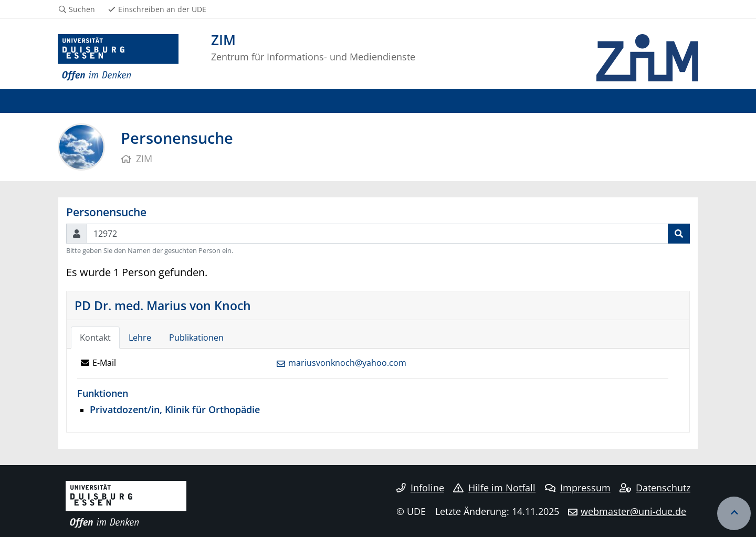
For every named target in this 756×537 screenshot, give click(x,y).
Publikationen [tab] (196, 338)
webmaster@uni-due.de (633, 511)
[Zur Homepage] (118, 58)
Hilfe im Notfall (494, 488)
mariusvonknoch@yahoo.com (347, 363)
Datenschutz (655, 488)
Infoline (420, 488)
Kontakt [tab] (95, 338)
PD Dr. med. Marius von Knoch (163, 306)
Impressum (578, 488)
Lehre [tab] (140, 338)
